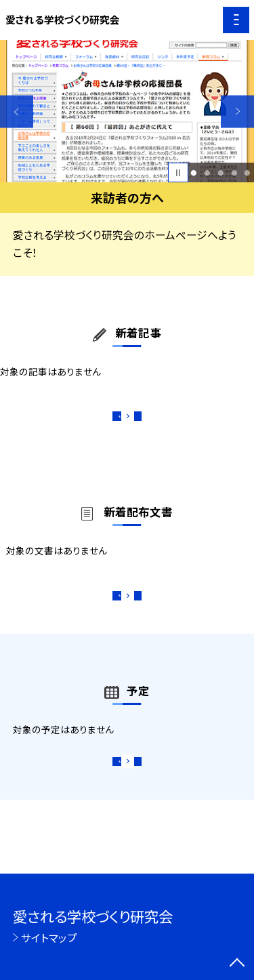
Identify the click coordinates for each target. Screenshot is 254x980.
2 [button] (207, 173)
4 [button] (234, 173)
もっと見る (120, 421)
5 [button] (248, 173)
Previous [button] (17, 111)
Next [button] (237, 111)
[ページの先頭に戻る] (237, 964)
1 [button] (194, 173)
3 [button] (220, 173)
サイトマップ (49, 937)
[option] (127, 111)
